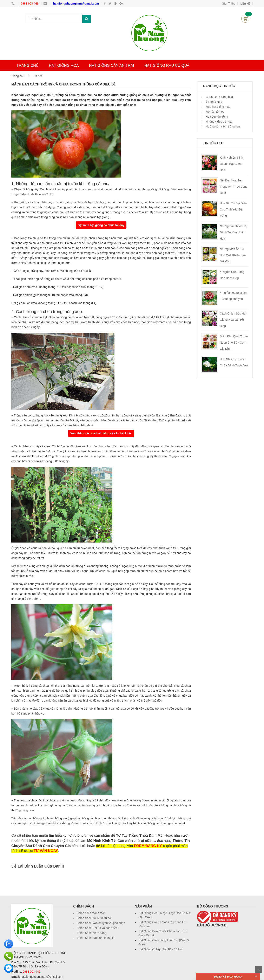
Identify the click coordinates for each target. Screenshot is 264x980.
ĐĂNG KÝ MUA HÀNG (228, 977)
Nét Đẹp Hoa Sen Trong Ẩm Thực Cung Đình (234, 187)
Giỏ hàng (245, 19)
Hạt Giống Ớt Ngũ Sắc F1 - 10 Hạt (160, 949)
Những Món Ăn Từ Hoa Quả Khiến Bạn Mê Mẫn (233, 255)
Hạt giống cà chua (26, 202)
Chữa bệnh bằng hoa (219, 97)
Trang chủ (18, 76)
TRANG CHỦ (28, 65)
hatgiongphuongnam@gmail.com (76, 4)
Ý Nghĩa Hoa (213, 102)
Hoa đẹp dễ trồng (216, 117)
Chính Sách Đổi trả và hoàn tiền (97, 928)
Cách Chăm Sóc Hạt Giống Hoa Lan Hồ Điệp (233, 320)
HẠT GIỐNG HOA (64, 65)
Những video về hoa (218, 122)
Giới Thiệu (229, 4)
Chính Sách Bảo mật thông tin (96, 938)
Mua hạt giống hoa (217, 107)
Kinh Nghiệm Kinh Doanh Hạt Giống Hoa (231, 164)
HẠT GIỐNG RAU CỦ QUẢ (167, 65)
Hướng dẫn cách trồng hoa (223, 126)
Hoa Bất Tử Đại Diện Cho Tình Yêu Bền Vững (233, 209)
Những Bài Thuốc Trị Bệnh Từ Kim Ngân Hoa (233, 232)
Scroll (258, 970)
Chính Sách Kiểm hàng (91, 933)
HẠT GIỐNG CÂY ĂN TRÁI (112, 65)
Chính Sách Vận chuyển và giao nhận (101, 923)
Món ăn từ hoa (215, 112)
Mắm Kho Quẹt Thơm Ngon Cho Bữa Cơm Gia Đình (234, 343)
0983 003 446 (30, 4)
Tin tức (37, 76)
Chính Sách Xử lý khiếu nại (94, 918)
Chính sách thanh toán (91, 913)
